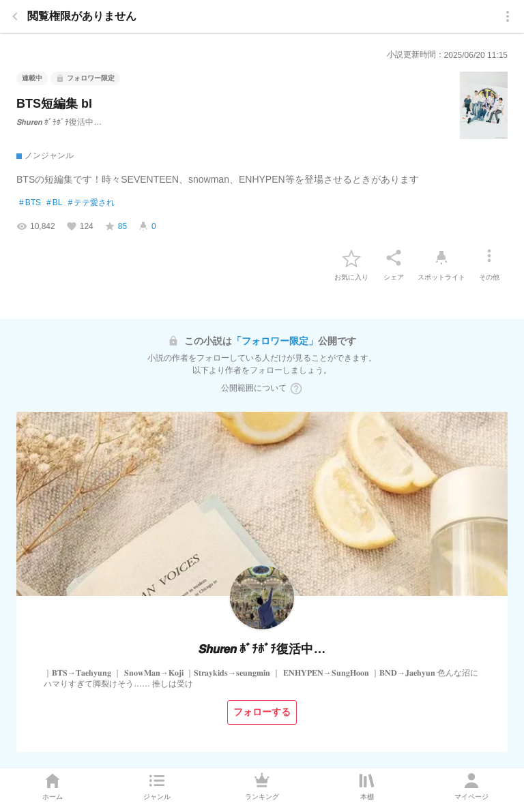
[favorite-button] (351, 258)
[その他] (489, 258)
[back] (15, 16)
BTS (30, 203)
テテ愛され (91, 203)
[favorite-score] (116, 226)
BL (54, 203)
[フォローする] (262, 712)
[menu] (508, 16)
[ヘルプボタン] (296, 389)
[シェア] (394, 258)
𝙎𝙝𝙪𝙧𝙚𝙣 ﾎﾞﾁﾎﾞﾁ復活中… (59, 122)
